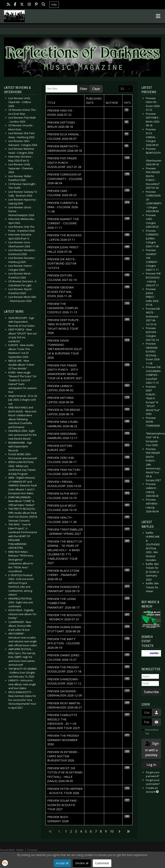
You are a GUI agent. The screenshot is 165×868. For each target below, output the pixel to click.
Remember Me (152, 732)
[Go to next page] (119, 831)
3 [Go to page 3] (76, 831)
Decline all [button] (82, 863)
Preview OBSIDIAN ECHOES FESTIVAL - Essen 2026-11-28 (60, 292)
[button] (5, 863)
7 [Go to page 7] (96, 831)
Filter (84, 89)
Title (51, 103)
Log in (151, 765)
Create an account (152, 790)
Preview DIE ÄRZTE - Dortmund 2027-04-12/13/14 (62, 263)
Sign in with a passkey (152, 749)
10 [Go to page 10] (112, 831)
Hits (127, 103)
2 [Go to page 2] (71, 831)
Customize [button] (102, 863)
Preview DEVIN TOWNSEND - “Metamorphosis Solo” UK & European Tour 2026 (65, 349)
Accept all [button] (62, 863)
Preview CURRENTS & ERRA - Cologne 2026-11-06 (63, 207)
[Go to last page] (128, 831)
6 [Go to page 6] (91, 831)
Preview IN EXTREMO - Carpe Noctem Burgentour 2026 (63, 756)
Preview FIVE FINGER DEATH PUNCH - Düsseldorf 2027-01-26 (64, 163)
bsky (54, 4)
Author (112, 103)
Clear (96, 89)
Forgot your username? (153, 782)
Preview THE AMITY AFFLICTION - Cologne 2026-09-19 (64, 643)
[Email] (150, 683)
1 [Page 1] (66, 831)
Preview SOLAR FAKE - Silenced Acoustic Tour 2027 (63, 805)
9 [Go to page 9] (106, 831)
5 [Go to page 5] (86, 831)
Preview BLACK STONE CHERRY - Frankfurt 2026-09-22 (63, 575)
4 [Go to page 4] (81, 831)
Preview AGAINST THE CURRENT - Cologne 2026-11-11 (63, 223)
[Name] (150, 676)
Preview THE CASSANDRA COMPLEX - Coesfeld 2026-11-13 (63, 308)
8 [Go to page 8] (101, 831)
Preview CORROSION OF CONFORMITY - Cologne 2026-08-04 (65, 179)
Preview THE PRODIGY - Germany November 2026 (64, 740)
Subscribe (151, 692)
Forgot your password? (153, 774)
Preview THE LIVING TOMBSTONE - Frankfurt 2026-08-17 (63, 603)
